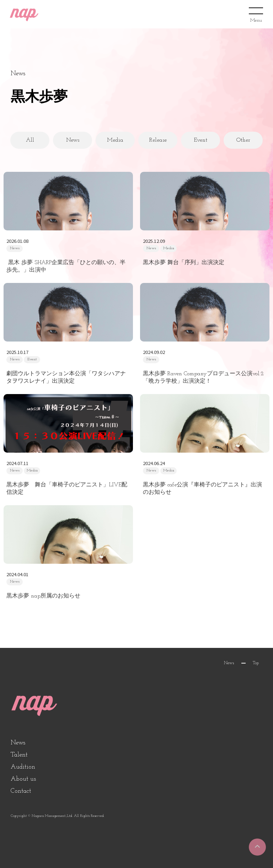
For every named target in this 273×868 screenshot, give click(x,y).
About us (23, 779)
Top (256, 663)
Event (200, 140)
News (73, 140)
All (30, 140)
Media (115, 140)
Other (243, 140)
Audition (23, 767)
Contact (21, 791)
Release (158, 140)
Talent (19, 755)
